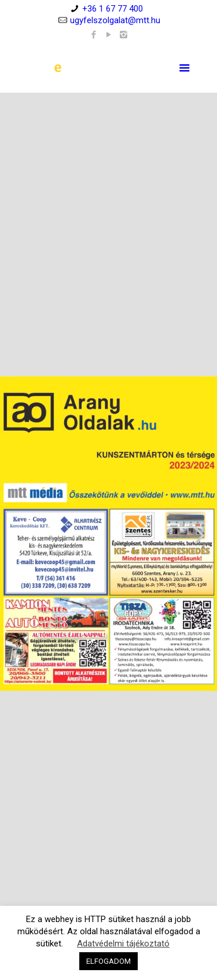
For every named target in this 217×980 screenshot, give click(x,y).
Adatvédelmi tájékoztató (123, 944)
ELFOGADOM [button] (108, 961)
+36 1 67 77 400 (113, 9)
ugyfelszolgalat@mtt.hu (115, 20)
